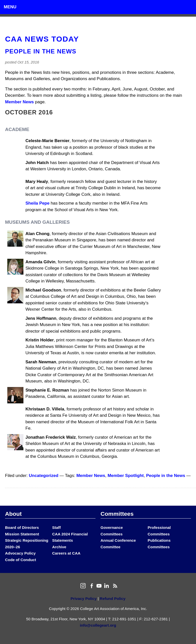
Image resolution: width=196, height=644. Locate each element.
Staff (56, 527)
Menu (10, 7)
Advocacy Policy (20, 553)
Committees (117, 514)
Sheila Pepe (37, 203)
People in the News (41, 51)
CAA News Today (42, 39)
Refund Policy (113, 599)
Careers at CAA (66, 553)
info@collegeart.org (98, 625)
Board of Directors (22, 527)
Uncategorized (44, 476)
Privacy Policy (84, 599)
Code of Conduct (21, 560)
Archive (59, 547)
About (13, 514)
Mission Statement (22, 534)
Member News (19, 102)
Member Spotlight (126, 476)
